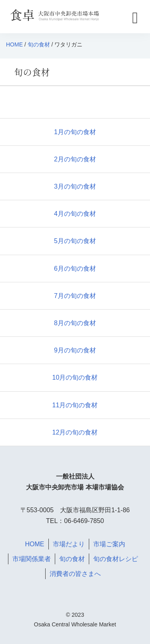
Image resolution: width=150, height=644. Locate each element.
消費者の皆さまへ (75, 574)
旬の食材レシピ (116, 559)
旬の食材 (39, 44)
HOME (14, 44)
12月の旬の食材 (75, 432)
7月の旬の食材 (75, 296)
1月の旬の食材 (75, 132)
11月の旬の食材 (75, 405)
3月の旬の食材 (75, 186)
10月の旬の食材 (75, 377)
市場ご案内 (109, 544)
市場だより (69, 544)
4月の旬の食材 (75, 214)
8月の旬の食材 (75, 323)
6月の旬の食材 (75, 269)
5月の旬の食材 (75, 241)
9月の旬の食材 (75, 350)
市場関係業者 (32, 559)
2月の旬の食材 (75, 159)
